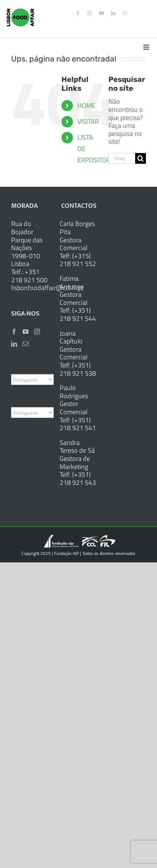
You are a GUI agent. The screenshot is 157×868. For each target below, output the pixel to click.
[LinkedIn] (14, 344)
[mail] (125, 13)
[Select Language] (32, 380)
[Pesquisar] (141, 158)
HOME (86, 105)
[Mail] (26, 344)
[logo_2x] (20, 12)
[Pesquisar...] (122, 158)
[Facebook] (14, 332)
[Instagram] (37, 332)
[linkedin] (113, 13)
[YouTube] (26, 332)
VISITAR (88, 121)
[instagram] (90, 13)
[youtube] (101, 13)
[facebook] (78, 13)
